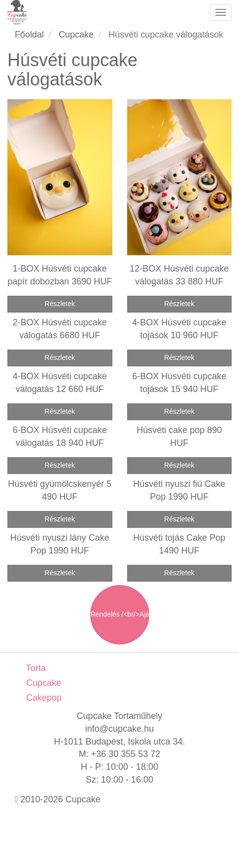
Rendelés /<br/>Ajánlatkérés (120, 614)
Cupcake (42, 683)
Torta (35, 668)
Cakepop (43, 698)
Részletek (60, 304)
